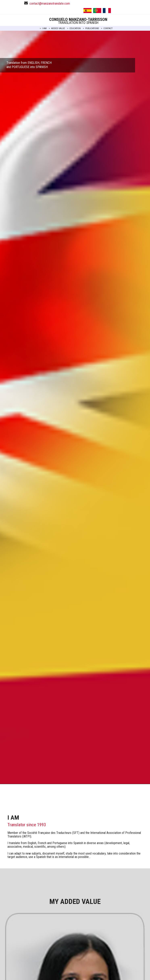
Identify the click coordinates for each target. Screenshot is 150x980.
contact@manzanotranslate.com (50, 4)
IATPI (27, 836)
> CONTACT (107, 28)
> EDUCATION (74, 28)
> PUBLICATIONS (91, 28)
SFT (76, 833)
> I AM (43, 28)
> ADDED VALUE (57, 28)
